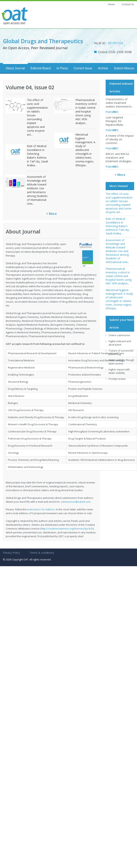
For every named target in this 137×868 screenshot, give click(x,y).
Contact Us (128, 4)
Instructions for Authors (41, 509)
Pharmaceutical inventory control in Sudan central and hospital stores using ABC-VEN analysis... (86, 111)
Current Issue (83, 68)
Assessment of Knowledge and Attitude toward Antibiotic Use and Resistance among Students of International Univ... (37, 190)
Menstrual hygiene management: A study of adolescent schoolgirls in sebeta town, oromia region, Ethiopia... (85, 150)
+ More (51, 214)
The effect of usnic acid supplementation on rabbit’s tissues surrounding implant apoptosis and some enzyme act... (37, 117)
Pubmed (111, 112)
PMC (116, 112)
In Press (62, 68)
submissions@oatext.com (76, 502)
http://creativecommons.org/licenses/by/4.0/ (67, 529)
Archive (103, 68)
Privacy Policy (11, 553)
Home (111, 4)
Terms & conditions (42, 553)
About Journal (15, 68)
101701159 (115, 43)
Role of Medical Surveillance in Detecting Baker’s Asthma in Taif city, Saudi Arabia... (37, 156)
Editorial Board (41, 68)
